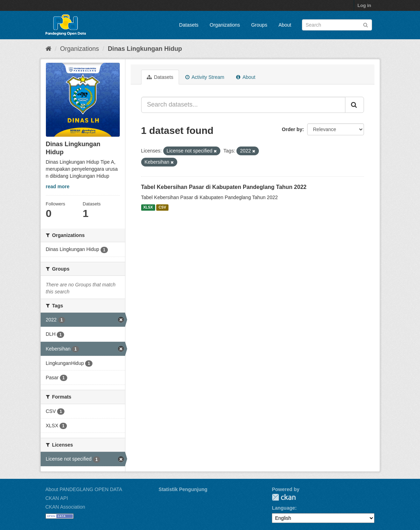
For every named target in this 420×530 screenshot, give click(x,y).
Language (283, 508)
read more (58, 186)
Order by (292, 129)
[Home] (49, 49)
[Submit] (366, 24)
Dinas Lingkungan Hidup (145, 49)
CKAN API (57, 498)
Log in (364, 5)
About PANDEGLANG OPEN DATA (84, 489)
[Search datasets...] (243, 105)
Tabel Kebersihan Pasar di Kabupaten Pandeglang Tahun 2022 (224, 187)
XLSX (148, 208)
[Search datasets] (337, 25)
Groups (259, 25)
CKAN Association (66, 507)
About (285, 25)
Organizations (225, 25)
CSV (163, 208)
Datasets (189, 25)
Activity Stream (205, 77)
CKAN (284, 497)
